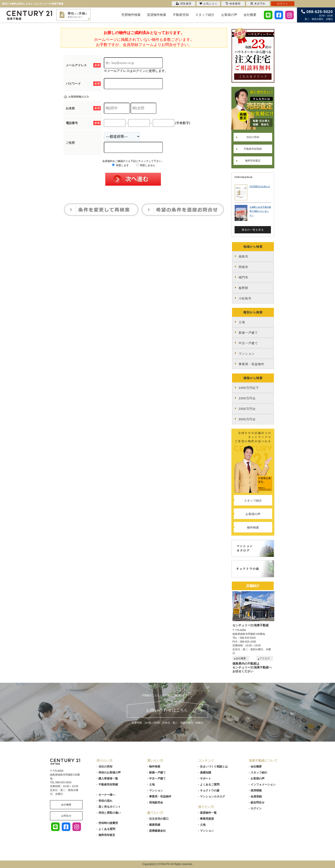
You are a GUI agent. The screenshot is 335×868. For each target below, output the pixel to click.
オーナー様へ (107, 795)
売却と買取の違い (110, 813)
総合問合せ (258, 802)
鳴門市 (243, 277)
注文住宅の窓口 (159, 819)
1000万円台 (247, 398)
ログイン (256, 808)
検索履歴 (233, 4)
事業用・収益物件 (251, 364)
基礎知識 (206, 772)
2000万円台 (247, 409)
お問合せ (66, 816)
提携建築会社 (157, 831)
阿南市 (243, 267)
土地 (242, 322)
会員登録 (256, 796)
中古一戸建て (248, 343)
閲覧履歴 (184, 4)
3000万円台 (247, 419)
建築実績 (155, 825)
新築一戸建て (248, 333)
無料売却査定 (253, 161)
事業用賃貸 (207, 819)
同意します (120, 165)
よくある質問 (107, 829)
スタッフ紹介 (205, 15)
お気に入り (208, 4)
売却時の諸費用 (108, 823)
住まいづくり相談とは (214, 767)
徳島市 (243, 256)
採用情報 (256, 790)
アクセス (265, 658)
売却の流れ (105, 801)
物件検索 (253, 527)
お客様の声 (229, 15)
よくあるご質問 (210, 784)
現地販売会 (156, 802)
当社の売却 (253, 137)
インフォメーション (263, 784)
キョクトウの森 (210, 790)
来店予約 (258, 4)
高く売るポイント (110, 807)
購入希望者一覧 (108, 778)
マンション (247, 354)
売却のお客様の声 (110, 772)
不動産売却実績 (253, 149)
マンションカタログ (212, 796)
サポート (206, 778)
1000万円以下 (249, 388)
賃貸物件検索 (157, 15)
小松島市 (245, 298)
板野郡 (243, 288)
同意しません (146, 165)
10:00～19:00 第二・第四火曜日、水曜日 (317, 15)
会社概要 (250, 15)
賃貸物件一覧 (208, 813)
